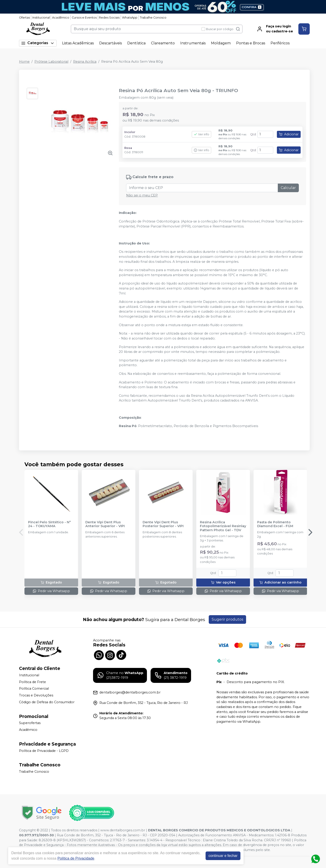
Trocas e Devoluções (36, 695)
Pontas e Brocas (251, 43)
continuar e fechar (223, 856)
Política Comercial (34, 689)
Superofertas (30, 723)
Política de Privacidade (76, 858)
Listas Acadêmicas (78, 43)
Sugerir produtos (227, 619)
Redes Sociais (109, 18)
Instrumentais (193, 43)
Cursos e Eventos (84, 18)
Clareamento (163, 43)
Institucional (41, 18)
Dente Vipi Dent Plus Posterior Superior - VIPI (163, 524)
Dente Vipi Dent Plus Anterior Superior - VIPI (105, 524)
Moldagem (221, 43)
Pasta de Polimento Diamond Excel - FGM (275, 524)
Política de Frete (32, 682)
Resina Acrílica (85, 62)
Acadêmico (61, 18)
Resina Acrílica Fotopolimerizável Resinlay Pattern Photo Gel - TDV (223, 526)
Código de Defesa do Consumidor (47, 702)
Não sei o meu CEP (142, 195)
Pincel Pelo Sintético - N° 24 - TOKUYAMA (49, 524)
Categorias (38, 43)
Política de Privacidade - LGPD (44, 751)
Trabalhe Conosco (153, 18)
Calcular (288, 188)
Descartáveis (110, 43)
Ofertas (24, 18)
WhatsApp (130, 18)
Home (24, 62)
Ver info (201, 134)
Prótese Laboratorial (51, 62)
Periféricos (280, 43)
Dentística (136, 43)
